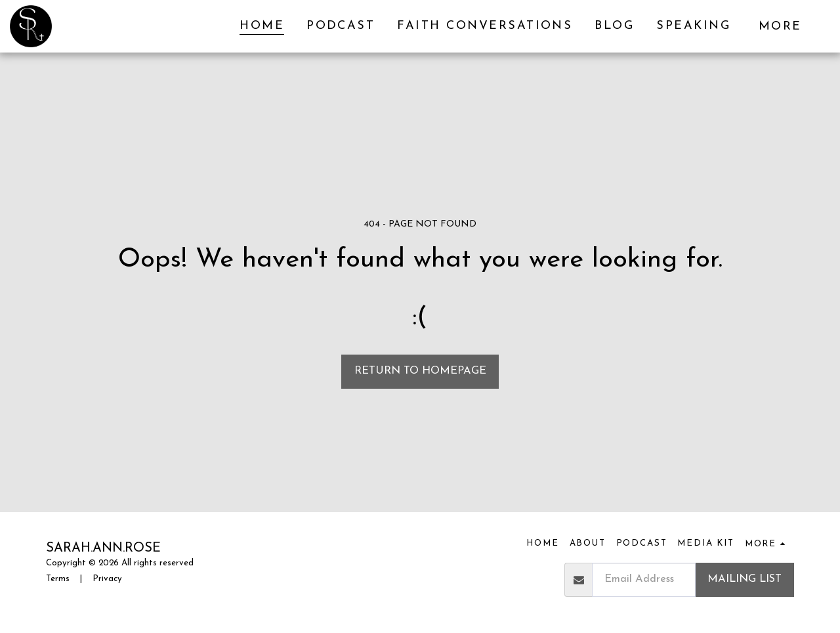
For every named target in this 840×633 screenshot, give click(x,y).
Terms (58, 579)
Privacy (107, 579)
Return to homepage (420, 371)
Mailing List (745, 579)
